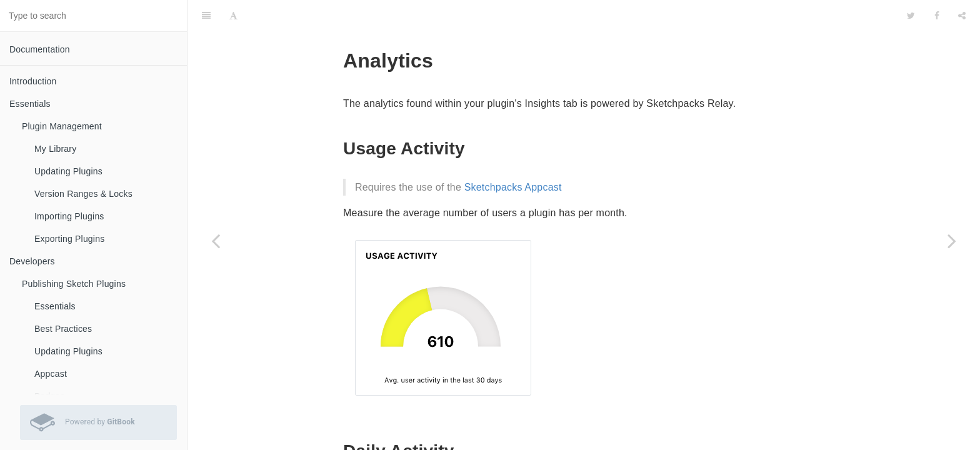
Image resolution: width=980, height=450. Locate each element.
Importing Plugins (69, 216)
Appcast (51, 374)
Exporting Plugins (69, 239)
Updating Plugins (68, 171)
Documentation (40, 49)
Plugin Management (62, 126)
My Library (55, 149)
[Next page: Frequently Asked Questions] (952, 241)
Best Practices (63, 329)
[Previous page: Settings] (216, 241)
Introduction (33, 81)
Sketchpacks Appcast (513, 156)
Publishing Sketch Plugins (74, 284)
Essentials (55, 306)
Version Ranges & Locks (83, 194)
